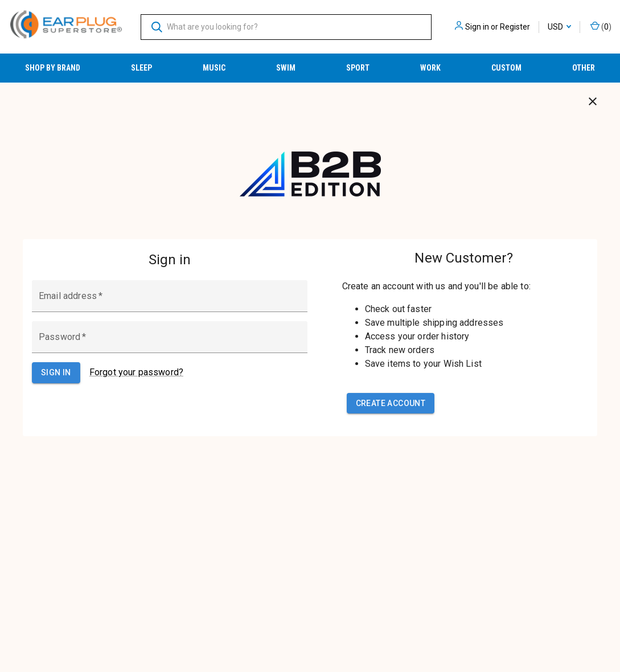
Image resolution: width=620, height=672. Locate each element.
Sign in (477, 27)
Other (584, 68)
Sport (358, 68)
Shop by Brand (53, 68)
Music (214, 68)
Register (515, 27)
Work (430, 68)
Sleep (141, 68)
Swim (286, 68)
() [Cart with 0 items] (601, 26)
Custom (506, 68)
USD (559, 27)
